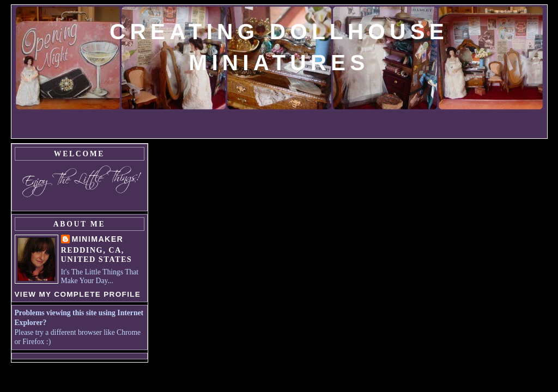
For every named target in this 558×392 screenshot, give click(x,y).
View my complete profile (78, 294)
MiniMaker (98, 239)
